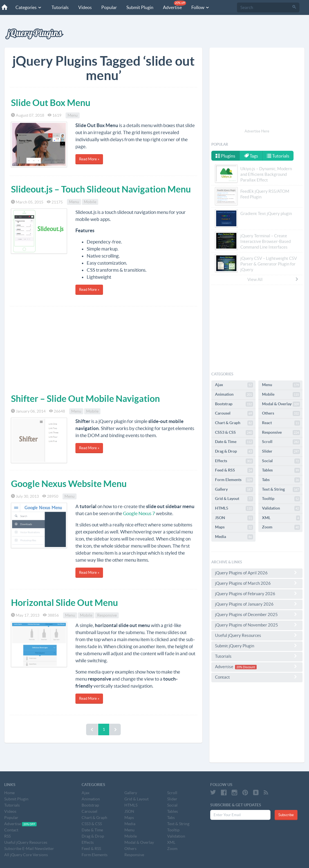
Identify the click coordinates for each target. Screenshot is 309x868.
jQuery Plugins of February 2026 (257, 594)
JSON (234, 518)
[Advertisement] (103, 349)
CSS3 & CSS (234, 433)
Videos (85, 7)
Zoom (281, 527)
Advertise (174, 5)
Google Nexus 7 (139, 513)
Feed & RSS (234, 470)
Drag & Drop (234, 451)
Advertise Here (257, 131)
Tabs (281, 480)
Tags (251, 156)
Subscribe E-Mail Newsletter (29, 849)
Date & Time (234, 442)
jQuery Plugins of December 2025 (257, 614)
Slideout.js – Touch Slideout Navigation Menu (101, 189)
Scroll (281, 442)
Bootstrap (234, 404)
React (281, 423)
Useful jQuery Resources (257, 635)
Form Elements (234, 480)
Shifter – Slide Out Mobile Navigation (85, 398)
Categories (29, 7)
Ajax (234, 385)
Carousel (234, 413)
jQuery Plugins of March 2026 (257, 583)
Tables (281, 470)
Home (9, 793)
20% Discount (246, 667)
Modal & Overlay (281, 404)
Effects (234, 461)
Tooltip (281, 499)
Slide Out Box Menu (51, 103)
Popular (109, 7)
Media (234, 537)
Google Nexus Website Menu (69, 484)
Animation (234, 395)
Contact (257, 677)
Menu (73, 115)
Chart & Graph (234, 423)
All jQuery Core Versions (26, 855)
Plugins (225, 156)
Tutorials (60, 7)
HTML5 (234, 508)
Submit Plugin (140, 7)
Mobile (90, 202)
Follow (201, 7)
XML (281, 518)
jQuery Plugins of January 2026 (257, 604)
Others (281, 413)
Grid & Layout (234, 499)
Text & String (281, 490)
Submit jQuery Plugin (257, 646)
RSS (7, 836)
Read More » (89, 159)
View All (273, 279)
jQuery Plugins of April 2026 (257, 573)
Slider (281, 451)
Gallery (234, 490)
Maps (234, 527)
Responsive (107, 615)
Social (281, 461)
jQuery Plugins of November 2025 (257, 625)
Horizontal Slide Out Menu (64, 603)
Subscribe (286, 815)
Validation (281, 508)
